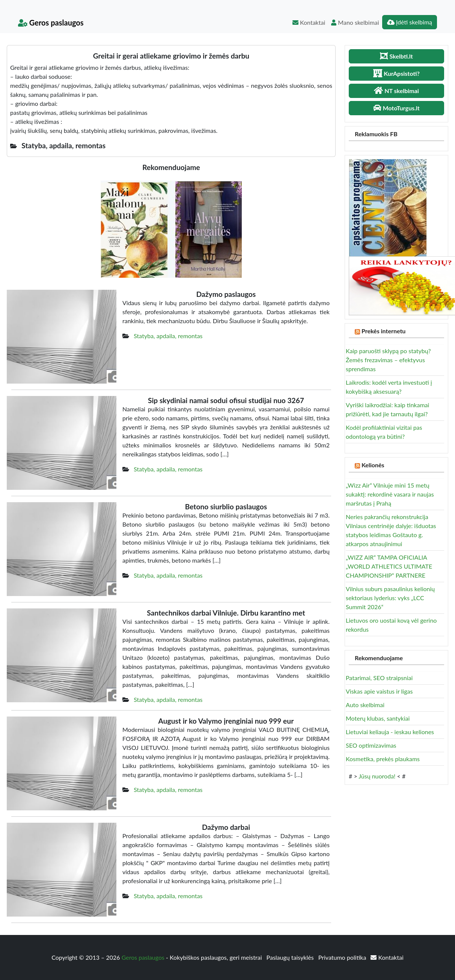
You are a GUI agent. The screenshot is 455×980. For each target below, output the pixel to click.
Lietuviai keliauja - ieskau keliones (390, 732)
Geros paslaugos (51, 23)
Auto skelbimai (365, 705)
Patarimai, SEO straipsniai (379, 678)
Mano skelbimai (355, 22)
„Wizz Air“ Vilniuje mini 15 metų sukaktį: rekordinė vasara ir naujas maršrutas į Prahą (390, 494)
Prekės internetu (384, 331)
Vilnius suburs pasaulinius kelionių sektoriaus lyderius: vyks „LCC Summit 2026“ (390, 598)
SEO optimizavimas (371, 745)
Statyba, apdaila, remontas (168, 336)
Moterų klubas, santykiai (378, 718)
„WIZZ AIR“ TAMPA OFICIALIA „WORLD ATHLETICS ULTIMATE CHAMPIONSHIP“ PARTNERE (389, 566)
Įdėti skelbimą (410, 22)
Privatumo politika (343, 957)
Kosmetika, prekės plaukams (383, 759)
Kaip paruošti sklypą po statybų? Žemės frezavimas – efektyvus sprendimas (388, 360)
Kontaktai (309, 22)
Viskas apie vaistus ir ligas (379, 691)
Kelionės (373, 465)
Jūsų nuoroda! (377, 776)
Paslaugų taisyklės (291, 957)
